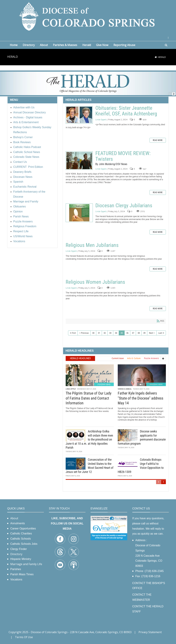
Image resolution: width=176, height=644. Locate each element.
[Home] (156, 57)
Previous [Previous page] (85, 333)
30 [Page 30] (93, 333)
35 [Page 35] (122, 333)
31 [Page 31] (99, 333)
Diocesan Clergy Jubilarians (79, 213)
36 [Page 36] (127, 333)
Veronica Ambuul (125, 388)
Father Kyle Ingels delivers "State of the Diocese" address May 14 (141, 398)
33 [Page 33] (110, 333)
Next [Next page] (151, 333)
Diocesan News (104, 384)
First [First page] (74, 333)
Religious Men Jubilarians (92, 245)
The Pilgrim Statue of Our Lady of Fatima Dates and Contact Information (89, 398)
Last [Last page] (160, 333)
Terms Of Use (24, 637)
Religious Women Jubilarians (95, 282)
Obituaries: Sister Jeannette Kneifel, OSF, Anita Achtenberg (79, 115)
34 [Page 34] (116, 333)
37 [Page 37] (133, 333)
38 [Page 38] (139, 333)
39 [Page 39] (144, 333)
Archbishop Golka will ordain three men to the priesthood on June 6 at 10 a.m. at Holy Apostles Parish (89, 439)
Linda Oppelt (101, 119)
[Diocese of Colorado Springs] (88, 16)
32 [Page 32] (105, 333)
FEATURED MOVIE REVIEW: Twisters (79, 161)
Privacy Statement (150, 632)
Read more (158, 140)
